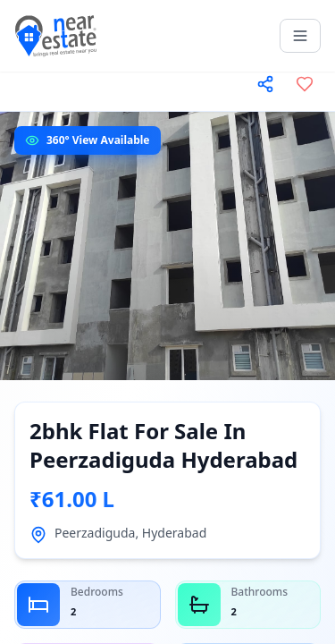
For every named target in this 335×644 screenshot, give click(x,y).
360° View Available (98, 140)
